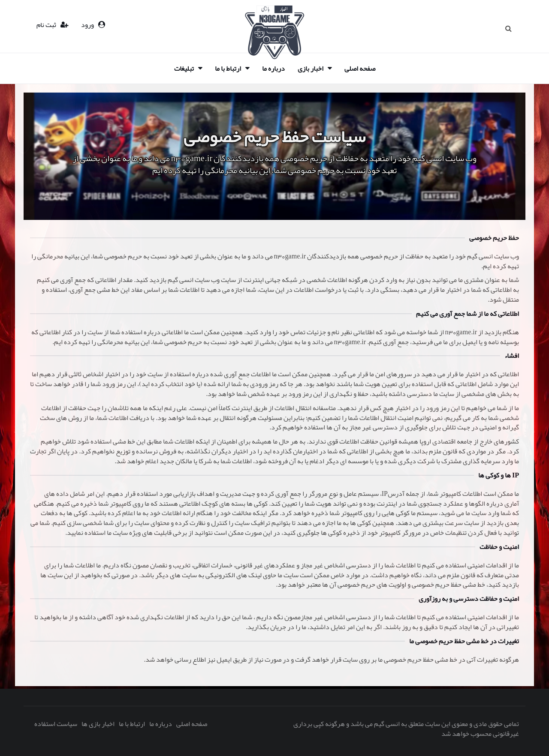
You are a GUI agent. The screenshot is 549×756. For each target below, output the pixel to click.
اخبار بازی (311, 69)
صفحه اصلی (360, 69)
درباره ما (273, 69)
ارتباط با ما (228, 69)
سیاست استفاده (56, 724)
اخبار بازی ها (98, 724)
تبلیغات (184, 69)
